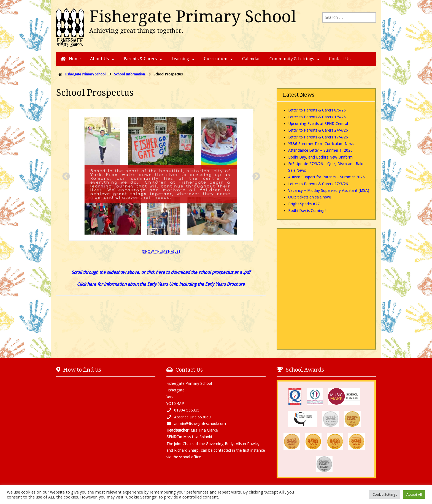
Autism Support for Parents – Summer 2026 (326, 177)
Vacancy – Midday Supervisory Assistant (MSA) (329, 190)
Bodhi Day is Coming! (307, 211)
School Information (129, 74)
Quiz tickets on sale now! (310, 197)
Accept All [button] (414, 495)
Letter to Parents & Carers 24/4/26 (318, 130)
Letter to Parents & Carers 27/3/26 (318, 184)
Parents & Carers (140, 59)
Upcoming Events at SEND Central (318, 124)
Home (71, 59)
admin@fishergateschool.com (200, 424)
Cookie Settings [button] (385, 495)
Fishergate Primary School (193, 17)
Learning (180, 59)
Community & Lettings (292, 59)
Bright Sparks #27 (304, 204)
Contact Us (340, 59)
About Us (99, 59)
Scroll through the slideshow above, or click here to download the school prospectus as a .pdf (161, 272)
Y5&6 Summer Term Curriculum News (321, 144)
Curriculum (216, 59)
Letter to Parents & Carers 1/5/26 (317, 117)
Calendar (251, 59)
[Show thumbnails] (161, 251)
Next (255, 175)
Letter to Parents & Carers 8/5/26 (317, 110)
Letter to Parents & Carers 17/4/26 (318, 137)
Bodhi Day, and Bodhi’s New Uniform (320, 157)
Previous (64, 175)
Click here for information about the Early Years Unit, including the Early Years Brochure (161, 284)
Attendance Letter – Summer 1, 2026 (320, 150)
